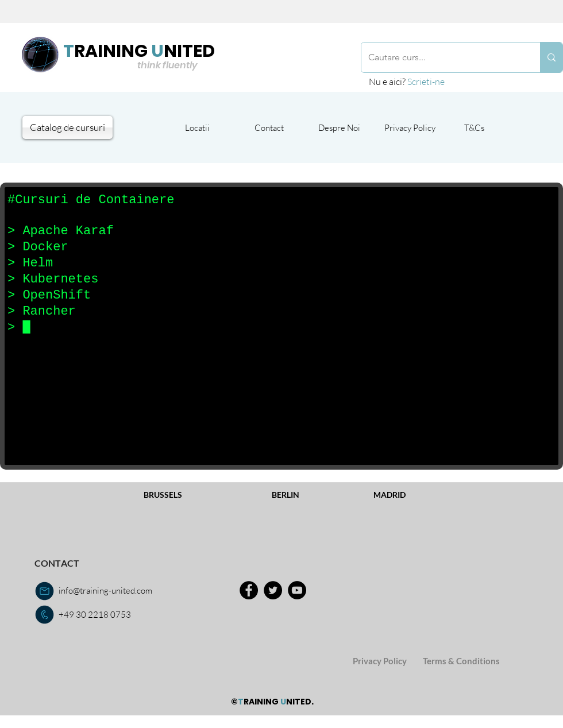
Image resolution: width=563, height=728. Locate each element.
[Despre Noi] (339, 127)
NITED (189, 51)
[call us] (45, 615)
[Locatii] (197, 127)
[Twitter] (273, 590)
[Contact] (269, 127)
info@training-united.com (105, 590)
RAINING (111, 51)
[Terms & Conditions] (461, 661)
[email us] (45, 591)
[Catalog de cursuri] (68, 127)
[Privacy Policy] (410, 127)
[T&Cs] (474, 127)
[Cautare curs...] (442, 57)
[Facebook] (249, 590)
